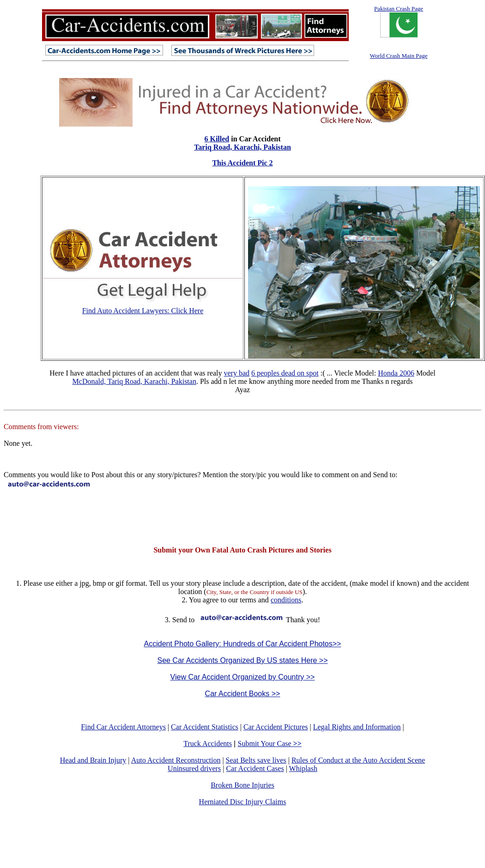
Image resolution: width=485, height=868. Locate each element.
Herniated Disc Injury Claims (243, 802)
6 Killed (217, 139)
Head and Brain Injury (93, 760)
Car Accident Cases (255, 768)
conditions (286, 600)
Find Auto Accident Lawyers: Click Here (143, 311)
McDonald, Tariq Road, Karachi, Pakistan (134, 381)
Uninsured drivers (194, 768)
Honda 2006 (396, 373)
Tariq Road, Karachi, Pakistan (242, 147)
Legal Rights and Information (357, 727)
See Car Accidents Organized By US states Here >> (242, 660)
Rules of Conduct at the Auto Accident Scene (358, 760)
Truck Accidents (208, 744)
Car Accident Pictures (276, 727)
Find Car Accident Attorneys (123, 727)
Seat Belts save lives (256, 760)
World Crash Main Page (399, 56)
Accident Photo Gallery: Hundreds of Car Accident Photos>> (243, 644)
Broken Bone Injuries (242, 785)
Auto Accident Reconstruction (176, 760)
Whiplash (303, 768)
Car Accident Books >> (243, 694)
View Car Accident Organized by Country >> (243, 677)
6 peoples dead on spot (285, 373)
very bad (236, 373)
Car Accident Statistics (205, 727)
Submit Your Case (270, 744)
